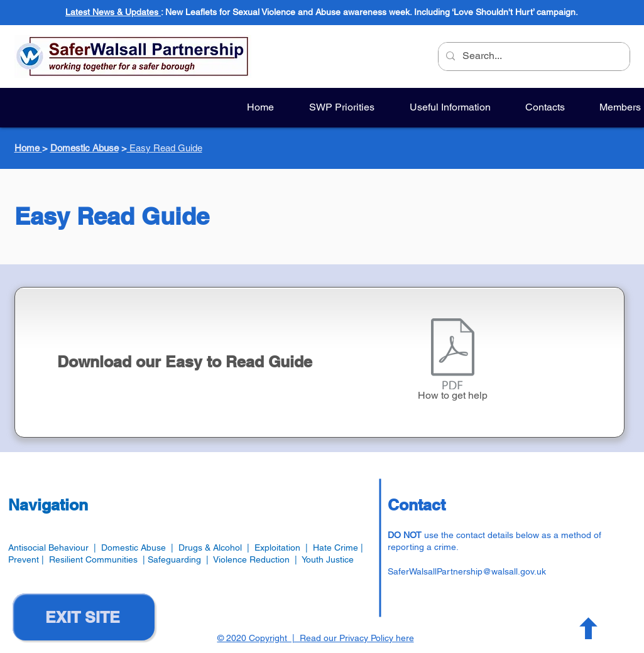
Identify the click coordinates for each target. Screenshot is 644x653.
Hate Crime (336, 548)
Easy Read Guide (165, 148)
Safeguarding (177, 559)
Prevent (25, 559)
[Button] (587, 628)
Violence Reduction (251, 559)
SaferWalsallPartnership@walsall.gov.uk (467, 571)
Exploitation (280, 548)
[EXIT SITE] (84, 617)
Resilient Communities (93, 559)
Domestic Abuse (85, 148)
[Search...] (533, 57)
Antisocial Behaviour (48, 548)
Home (28, 148)
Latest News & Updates (113, 12)
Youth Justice (328, 559)
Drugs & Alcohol (210, 548)
